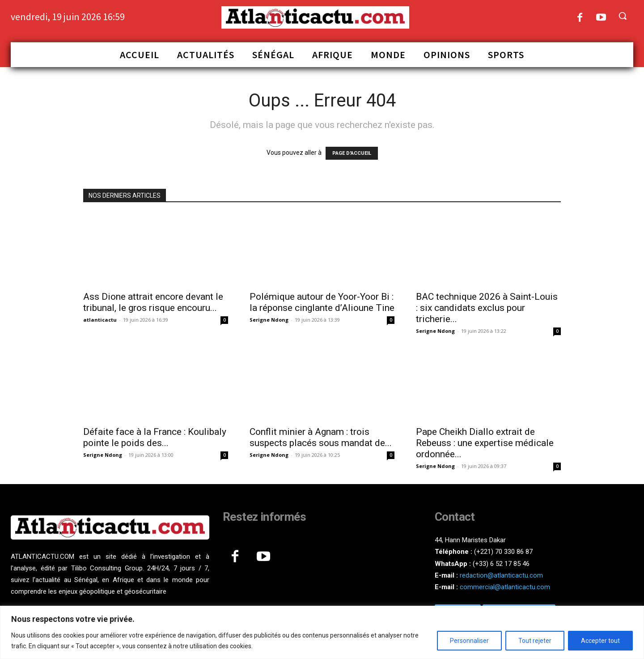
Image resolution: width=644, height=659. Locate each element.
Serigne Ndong (269, 320)
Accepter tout (600, 641)
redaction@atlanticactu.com (501, 575)
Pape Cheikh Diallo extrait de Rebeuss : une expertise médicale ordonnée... (485, 443)
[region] (322, 632)
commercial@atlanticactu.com (505, 587)
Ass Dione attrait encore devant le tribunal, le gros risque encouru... (153, 302)
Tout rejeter (535, 641)
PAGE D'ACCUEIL (352, 153)
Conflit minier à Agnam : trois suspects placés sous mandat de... (321, 437)
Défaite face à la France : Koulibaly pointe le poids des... (155, 437)
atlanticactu (100, 320)
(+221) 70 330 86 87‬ (503, 552)
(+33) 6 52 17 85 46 (501, 564)
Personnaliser (469, 641)
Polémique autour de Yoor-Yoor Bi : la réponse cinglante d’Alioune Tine (322, 302)
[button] (623, 16)
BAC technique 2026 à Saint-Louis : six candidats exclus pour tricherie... (487, 308)
